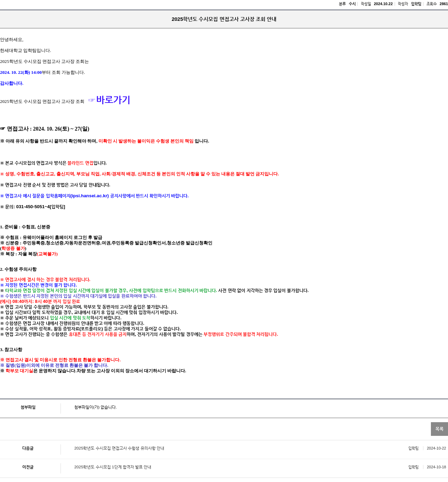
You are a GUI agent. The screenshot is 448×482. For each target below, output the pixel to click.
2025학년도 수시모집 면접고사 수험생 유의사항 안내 (119, 448)
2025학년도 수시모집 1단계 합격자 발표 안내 (113, 467)
